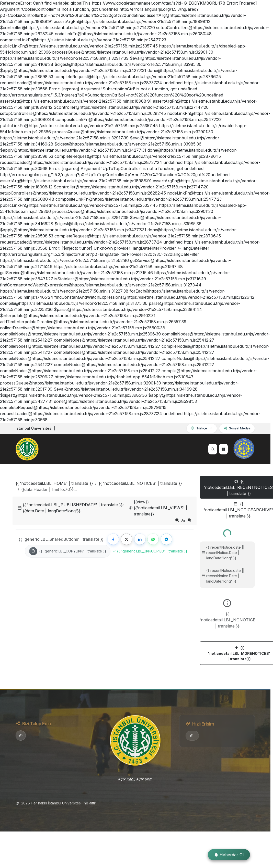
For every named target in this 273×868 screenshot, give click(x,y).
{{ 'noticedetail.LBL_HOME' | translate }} (54, 483)
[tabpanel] (227, 595)
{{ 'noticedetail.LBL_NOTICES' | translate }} (140, 483)
